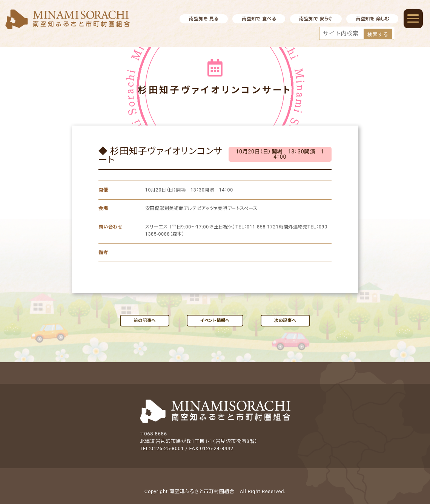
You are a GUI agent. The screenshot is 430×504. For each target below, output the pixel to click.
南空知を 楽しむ (372, 19)
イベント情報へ (215, 320)
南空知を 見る (204, 19)
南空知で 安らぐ (316, 19)
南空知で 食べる (259, 19)
